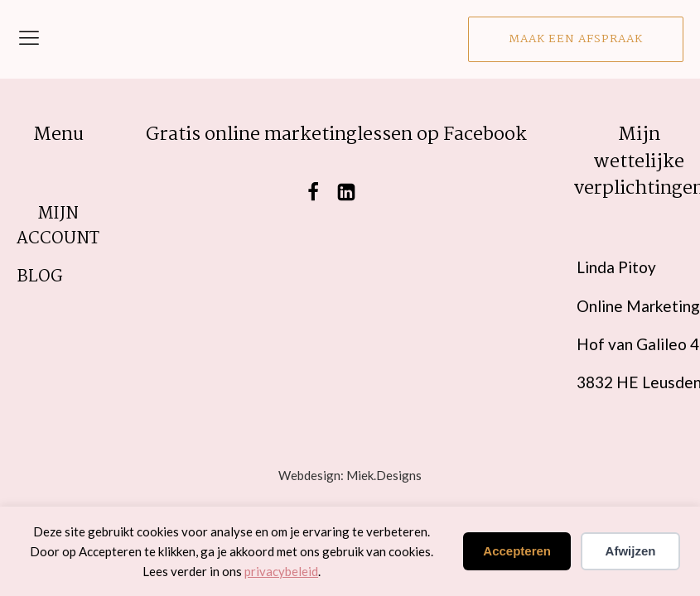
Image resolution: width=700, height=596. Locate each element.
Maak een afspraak (576, 39)
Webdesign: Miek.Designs (350, 475)
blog (40, 277)
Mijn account (58, 227)
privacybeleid (281, 571)
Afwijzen (631, 551)
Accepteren (517, 551)
